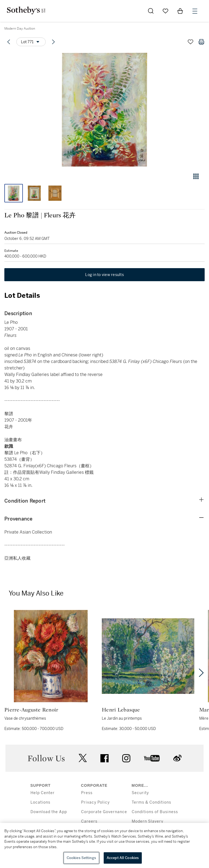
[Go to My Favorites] (165, 11)
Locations (40, 802)
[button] (104, 110)
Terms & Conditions (151, 802)
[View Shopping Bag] (180, 11)
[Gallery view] (196, 176)
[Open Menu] (195, 11)
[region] (104, 845)
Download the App (49, 812)
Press (87, 793)
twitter (83, 758)
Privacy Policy (95, 802)
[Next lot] (53, 42)
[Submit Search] (151, 11)
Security (140, 793)
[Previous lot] (9, 42)
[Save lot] (190, 42)
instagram (126, 758)
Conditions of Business (155, 812)
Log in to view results (104, 275)
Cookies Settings (81, 858)
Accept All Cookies (123, 858)
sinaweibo (177, 758)
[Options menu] (31, 42)
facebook (104, 758)
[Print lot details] (201, 42)
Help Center (43, 793)
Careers (89, 821)
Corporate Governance (104, 812)
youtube (152, 758)
